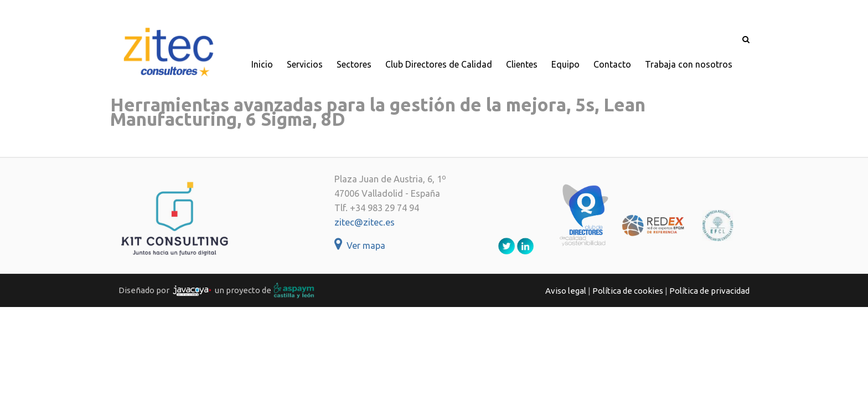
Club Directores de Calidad (439, 64)
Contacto (612, 64)
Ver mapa (360, 245)
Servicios (305, 64)
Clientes (522, 64)
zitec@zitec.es (365, 222)
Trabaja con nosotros (689, 64)
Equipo (565, 64)
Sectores (354, 64)
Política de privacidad (709, 291)
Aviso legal (566, 291)
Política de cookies (628, 291)
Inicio (262, 64)
